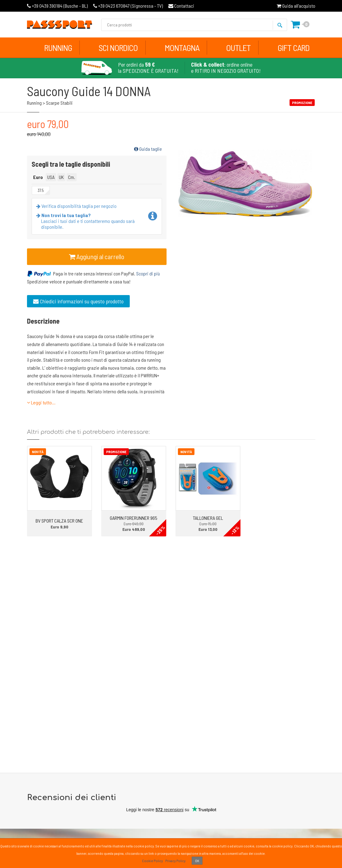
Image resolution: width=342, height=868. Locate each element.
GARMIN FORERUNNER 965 (134, 518)
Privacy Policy (175, 861)
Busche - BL (57, 6)
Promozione (116, 452)
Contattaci (181, 6)
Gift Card (294, 48)
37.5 (41, 190)
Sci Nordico (118, 48)
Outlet (238, 48)
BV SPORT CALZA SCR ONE (59, 521)
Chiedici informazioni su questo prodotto (78, 301)
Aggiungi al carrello (97, 256)
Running (58, 48)
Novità (38, 452)
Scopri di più (148, 273)
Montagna (182, 48)
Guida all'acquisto (296, 6)
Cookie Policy (152, 861)
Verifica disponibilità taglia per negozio (78, 206)
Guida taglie (148, 149)
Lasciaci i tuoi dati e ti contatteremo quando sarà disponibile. (87, 221)
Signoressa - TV (128, 6)
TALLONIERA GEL (208, 518)
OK (197, 861)
